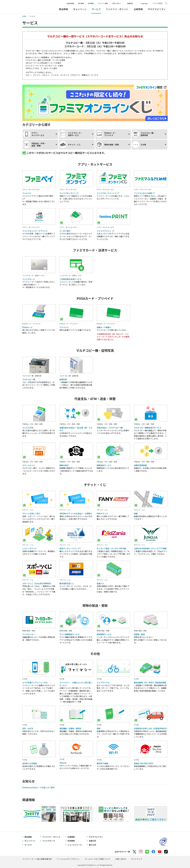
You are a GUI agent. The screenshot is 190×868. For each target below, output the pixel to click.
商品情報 (64, 9)
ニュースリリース (75, 845)
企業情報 (138, 9)
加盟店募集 (70, 3)
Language (144, 3)
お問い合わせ (116, 3)
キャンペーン (80, 9)
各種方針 (92, 841)
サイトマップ (136, 859)
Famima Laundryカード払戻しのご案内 (39, 787)
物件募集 (81, 3)
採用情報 (91, 3)
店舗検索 (130, 3)
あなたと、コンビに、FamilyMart (34, 7)
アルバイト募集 (103, 3)
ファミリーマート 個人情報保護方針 (37, 859)
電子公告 (92, 845)
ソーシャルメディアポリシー (68, 859)
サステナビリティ (157, 9)
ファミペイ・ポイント (117, 9)
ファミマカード (49, 841)
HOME (24, 16)
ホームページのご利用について (98, 859)
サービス (28, 845)
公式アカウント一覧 (122, 852)
